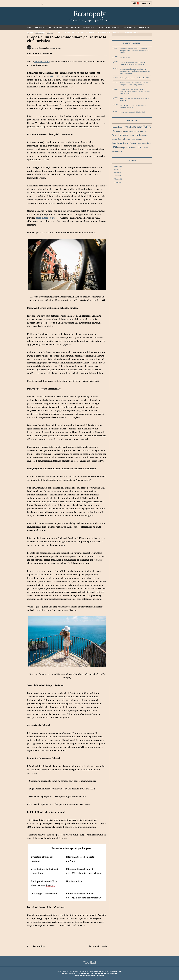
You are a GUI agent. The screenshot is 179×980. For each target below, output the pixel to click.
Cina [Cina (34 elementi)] (121, 131)
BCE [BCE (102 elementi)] (147, 127)
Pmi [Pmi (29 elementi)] (119, 148)
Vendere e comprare (36, 32)
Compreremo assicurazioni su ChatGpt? (133, 112)
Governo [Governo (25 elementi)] (114, 139)
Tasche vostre (129, 28)
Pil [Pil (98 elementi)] (115, 147)
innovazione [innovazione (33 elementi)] (136, 139)
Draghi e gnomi (56, 28)
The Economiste (131, 32)
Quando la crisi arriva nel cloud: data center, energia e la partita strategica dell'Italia (135, 84)
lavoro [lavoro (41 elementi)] (133, 143)
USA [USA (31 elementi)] (121, 151)
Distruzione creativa (109, 28)
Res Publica (40, 28)
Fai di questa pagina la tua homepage (104, 973)
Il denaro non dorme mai (109, 32)
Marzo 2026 (117, 176)
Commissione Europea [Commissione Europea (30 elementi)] (132, 131)
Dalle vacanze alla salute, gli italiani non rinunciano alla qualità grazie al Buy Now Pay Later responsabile (135, 71)
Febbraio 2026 (118, 179)
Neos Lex (90, 32)
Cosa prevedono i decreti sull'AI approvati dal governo (135, 99)
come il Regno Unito (46, 218)
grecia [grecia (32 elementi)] (120, 139)
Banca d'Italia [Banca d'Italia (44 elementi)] (125, 127)
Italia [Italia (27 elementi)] (127, 143)
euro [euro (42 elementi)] (114, 135)
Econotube (144, 28)
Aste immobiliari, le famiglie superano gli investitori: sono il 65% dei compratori (134, 63)
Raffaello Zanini (42, 62)
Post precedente (36, 946)
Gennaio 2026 (118, 182)
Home (29, 28)
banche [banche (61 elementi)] (138, 127)
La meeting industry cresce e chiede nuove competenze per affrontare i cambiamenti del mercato (135, 51)
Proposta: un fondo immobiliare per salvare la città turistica (67, 39)
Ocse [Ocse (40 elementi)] (149, 143)
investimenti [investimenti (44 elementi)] (118, 143)
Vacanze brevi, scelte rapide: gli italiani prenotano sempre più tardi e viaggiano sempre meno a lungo (135, 92)
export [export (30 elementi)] (132, 135)
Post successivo (98, 946)
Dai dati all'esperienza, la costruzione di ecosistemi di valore (133, 106)
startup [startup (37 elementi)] (130, 148)
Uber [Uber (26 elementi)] (136, 148)
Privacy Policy (117, 971)
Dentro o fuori (125, 57)
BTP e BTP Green (58, 76)
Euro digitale (89, 28)
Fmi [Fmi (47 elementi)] (138, 135)
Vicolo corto (55, 32)
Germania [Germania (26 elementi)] (144, 135)
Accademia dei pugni (74, 32)
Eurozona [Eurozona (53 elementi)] (123, 135)
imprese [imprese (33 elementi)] (127, 139)
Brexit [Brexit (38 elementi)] (115, 131)
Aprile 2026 (117, 173)
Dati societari (74, 971)
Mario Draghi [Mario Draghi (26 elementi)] (142, 143)
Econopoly (89, 14)
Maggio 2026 (118, 169)
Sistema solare (73, 28)
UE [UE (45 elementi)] (140, 147)
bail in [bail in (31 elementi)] (114, 127)
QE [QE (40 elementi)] (124, 148)
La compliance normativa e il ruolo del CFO (135, 78)
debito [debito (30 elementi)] (144, 131)
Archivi (132, 161)
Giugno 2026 (118, 166)
